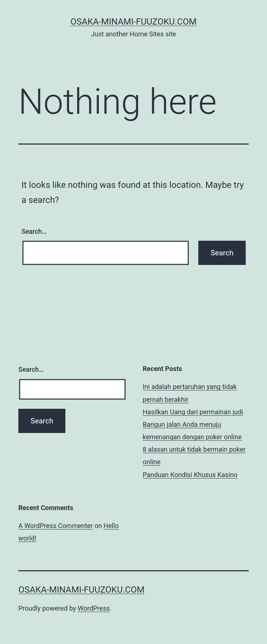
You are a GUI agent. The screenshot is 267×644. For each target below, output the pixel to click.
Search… (34, 231)
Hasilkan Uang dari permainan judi (193, 412)
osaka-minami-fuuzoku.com (133, 22)
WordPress (94, 608)
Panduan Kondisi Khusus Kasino (190, 475)
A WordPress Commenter (56, 526)
